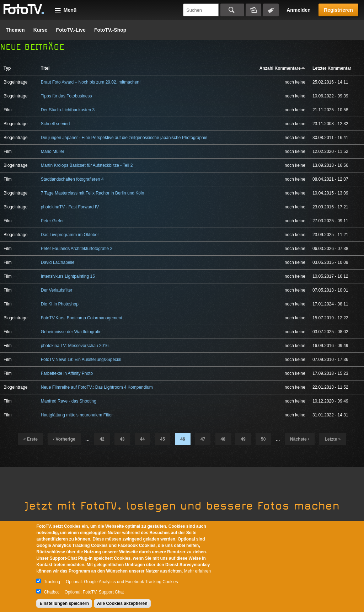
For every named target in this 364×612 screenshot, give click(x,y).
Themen (15, 30)
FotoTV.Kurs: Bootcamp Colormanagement (82, 318)
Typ (7, 68)
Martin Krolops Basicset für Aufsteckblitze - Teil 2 (87, 165)
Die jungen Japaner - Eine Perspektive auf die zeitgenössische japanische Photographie (124, 138)
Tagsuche (271, 10)
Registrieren (338, 10)
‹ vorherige (64, 439)
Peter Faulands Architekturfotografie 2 (77, 249)
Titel (45, 68)
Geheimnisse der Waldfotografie (71, 332)
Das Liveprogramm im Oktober (70, 235)
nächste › (300, 439)
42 (102, 439)
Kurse (41, 30)
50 (263, 439)
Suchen (232, 10)
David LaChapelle (58, 262)
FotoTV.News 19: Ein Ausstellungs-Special (81, 360)
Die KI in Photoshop (60, 304)
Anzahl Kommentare (282, 68)
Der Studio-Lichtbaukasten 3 (68, 110)
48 (223, 439)
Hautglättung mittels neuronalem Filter (77, 415)
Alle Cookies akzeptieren (122, 603)
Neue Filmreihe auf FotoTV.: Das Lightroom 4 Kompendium (97, 387)
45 (163, 439)
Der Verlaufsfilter (57, 290)
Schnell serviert (55, 124)
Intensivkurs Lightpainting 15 (68, 276)
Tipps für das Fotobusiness (66, 96)
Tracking (52, 582)
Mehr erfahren (197, 571)
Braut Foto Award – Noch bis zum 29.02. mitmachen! (91, 82)
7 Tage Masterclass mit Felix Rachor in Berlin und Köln (93, 193)
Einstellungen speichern (64, 603)
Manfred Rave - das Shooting (69, 401)
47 (203, 439)
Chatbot (51, 592)
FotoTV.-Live (71, 30)
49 (243, 439)
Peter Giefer (52, 221)
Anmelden (299, 10)
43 (122, 439)
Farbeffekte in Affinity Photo (67, 373)
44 (142, 439)
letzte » (333, 439)
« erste (31, 439)
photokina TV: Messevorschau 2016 (75, 346)
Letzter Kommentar (332, 68)
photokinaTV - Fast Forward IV (70, 207)
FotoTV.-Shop (110, 30)
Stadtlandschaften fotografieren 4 (72, 179)
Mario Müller (53, 151)
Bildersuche (253, 10)
